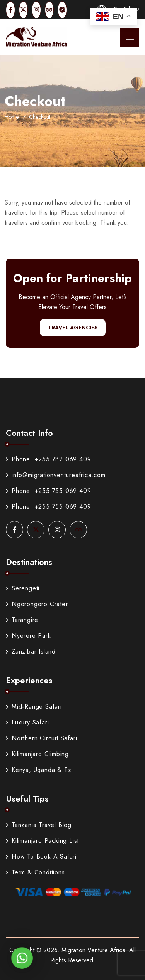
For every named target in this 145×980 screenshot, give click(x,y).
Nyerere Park (28, 636)
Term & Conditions (35, 872)
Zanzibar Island (31, 651)
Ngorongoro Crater (37, 604)
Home (12, 117)
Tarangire (22, 620)
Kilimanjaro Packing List (42, 841)
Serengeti (23, 588)
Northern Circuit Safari (41, 738)
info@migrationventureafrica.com (56, 475)
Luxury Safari (27, 722)
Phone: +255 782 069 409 (48, 459)
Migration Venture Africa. (94, 950)
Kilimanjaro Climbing (37, 754)
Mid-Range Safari (34, 707)
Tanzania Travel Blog (39, 825)
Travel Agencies (73, 328)
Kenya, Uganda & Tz (38, 770)
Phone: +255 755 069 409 (48, 491)
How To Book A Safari (41, 856)
